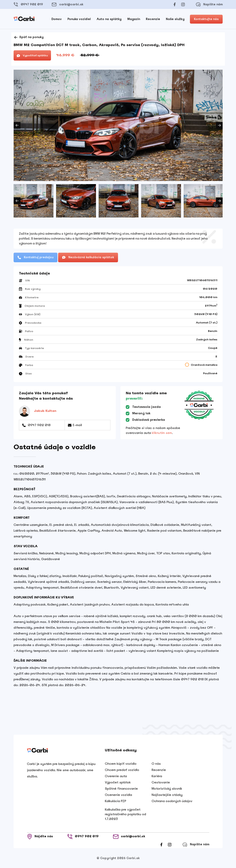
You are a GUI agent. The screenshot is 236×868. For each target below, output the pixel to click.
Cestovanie (161, 782)
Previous (17, 125)
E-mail (75, 425)
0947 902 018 (36, 425)
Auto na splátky (109, 19)
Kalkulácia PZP (116, 801)
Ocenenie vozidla (118, 795)
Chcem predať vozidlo (122, 770)
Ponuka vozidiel (79, 19)
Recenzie (153, 19)
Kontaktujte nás (206, 19)
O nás (156, 764)
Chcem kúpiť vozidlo (121, 764)
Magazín (134, 19)
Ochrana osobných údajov (172, 801)
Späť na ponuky (29, 37)
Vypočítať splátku (32, 55)
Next (219, 125)
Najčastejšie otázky (167, 795)
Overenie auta (116, 776)
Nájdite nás (40, 837)
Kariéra (157, 776)
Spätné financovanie (121, 789)
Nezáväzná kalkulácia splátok (88, 257)
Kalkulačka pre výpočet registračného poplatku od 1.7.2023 (125, 814)
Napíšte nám (209, 4)
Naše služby (175, 19)
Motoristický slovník (167, 789)
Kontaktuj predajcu (36, 257)
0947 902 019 (28, 4)
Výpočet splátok (118, 782)
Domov (57, 19)
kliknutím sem (162, 433)
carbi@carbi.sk (67, 4)
